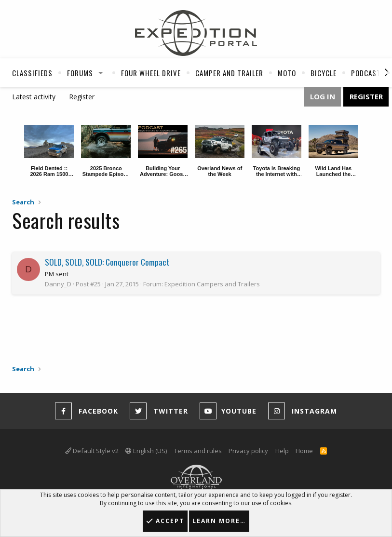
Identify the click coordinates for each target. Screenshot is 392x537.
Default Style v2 (92, 451)
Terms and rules (198, 451)
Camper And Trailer (229, 73)
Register (82, 97)
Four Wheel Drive (151, 73)
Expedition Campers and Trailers (212, 284)
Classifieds (32, 73)
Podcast (366, 73)
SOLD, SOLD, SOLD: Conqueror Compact (107, 262)
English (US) (146, 451)
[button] (101, 73)
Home (304, 451)
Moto (287, 73)
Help (282, 451)
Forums (80, 73)
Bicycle (324, 73)
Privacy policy (248, 451)
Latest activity (34, 97)
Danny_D (58, 284)
